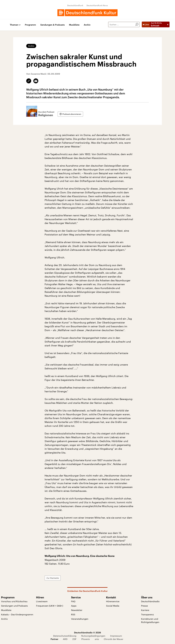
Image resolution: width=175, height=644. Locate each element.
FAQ (73, 601)
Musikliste (74, 25)
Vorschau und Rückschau (14, 601)
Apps (74, 606)
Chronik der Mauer (113, 639)
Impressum (116, 636)
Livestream (42, 601)
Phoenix (86, 639)
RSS (73, 614)
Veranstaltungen (80, 619)
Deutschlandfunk (75, 5)
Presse (144, 606)
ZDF (74, 639)
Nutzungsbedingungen (93, 636)
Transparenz (147, 614)
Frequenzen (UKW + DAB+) (50, 606)
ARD (65, 639)
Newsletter (77, 610)
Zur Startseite (53, 578)
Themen (14, 25)
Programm (30, 25)
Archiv (87, 25)
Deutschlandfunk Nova (97, 5)
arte (97, 639)
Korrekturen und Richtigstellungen (150, 620)
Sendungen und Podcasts (14, 606)
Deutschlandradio (150, 601)
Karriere (145, 610)
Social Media (113, 606)
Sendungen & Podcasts (52, 25)
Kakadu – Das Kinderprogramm (17, 614)
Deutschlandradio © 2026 (87, 632)
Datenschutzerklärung (65, 636)
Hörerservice (113, 601)
